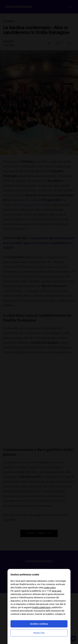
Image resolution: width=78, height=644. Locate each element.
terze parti (57, 591)
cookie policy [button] (50, 588)
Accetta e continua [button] (39, 624)
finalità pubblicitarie (41, 607)
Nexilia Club (39, 633)
